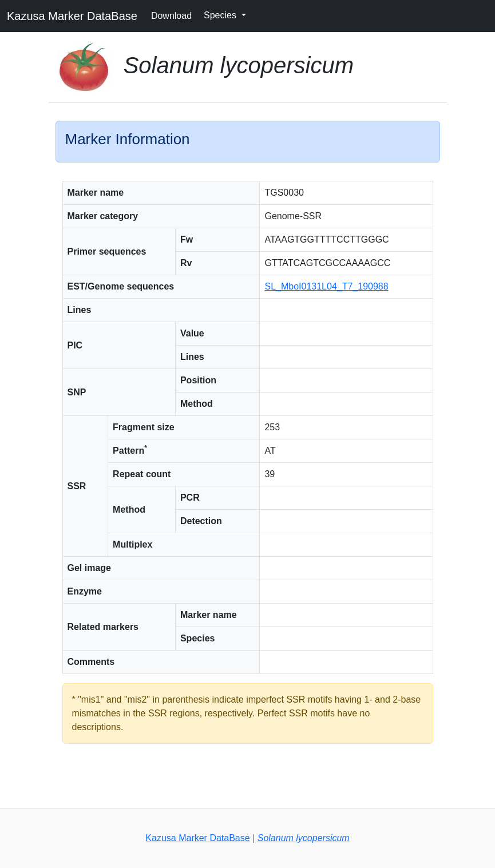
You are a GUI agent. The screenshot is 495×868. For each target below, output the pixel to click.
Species (221, 15)
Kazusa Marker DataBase (72, 16)
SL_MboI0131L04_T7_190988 (326, 286)
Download (171, 16)
